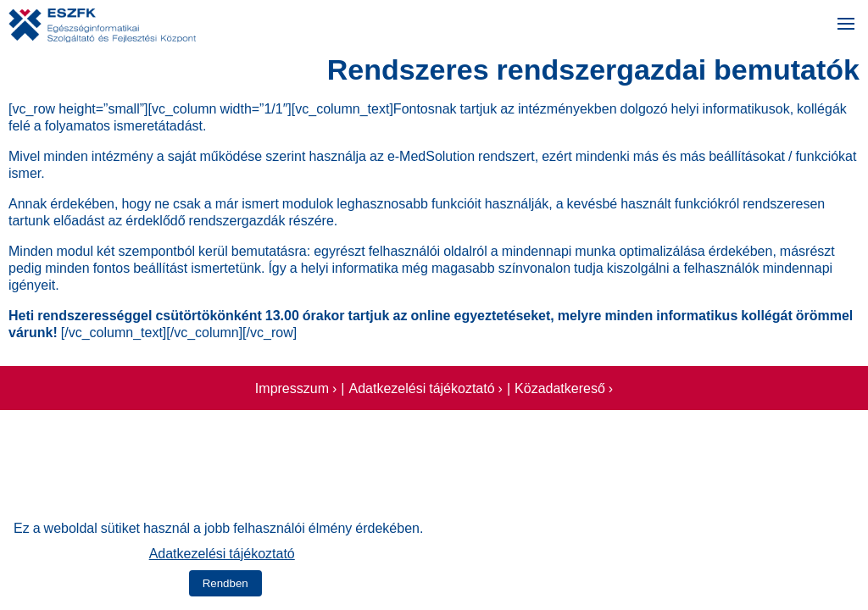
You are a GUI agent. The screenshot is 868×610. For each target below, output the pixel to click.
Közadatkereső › (564, 386)
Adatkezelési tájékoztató (222, 552)
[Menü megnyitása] (846, 25)
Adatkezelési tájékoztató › (425, 386)
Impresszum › (296, 386)
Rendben (225, 583)
